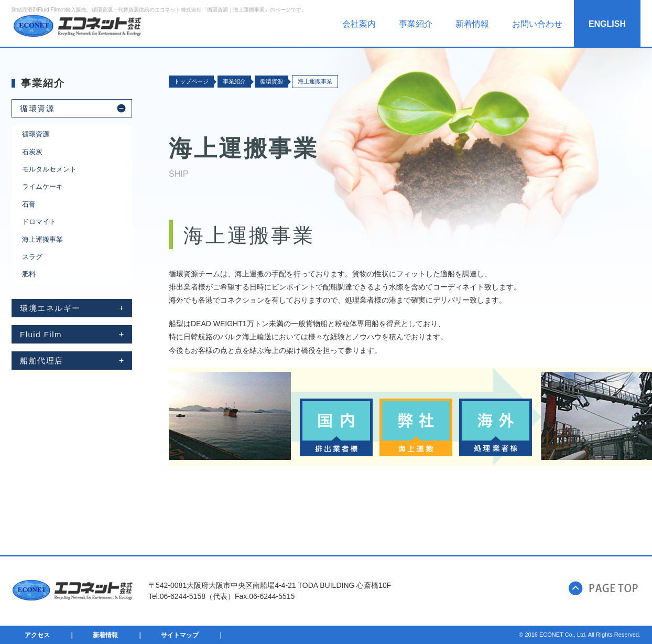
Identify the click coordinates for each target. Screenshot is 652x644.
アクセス (37, 635)
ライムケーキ (42, 186)
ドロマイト (39, 222)
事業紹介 (416, 24)
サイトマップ (180, 635)
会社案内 (359, 24)
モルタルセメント (49, 169)
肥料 (29, 274)
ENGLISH (607, 24)
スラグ (32, 257)
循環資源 (36, 134)
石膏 (29, 204)
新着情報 (472, 24)
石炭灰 (32, 152)
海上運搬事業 (42, 239)
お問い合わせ (537, 24)
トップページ (191, 81)
